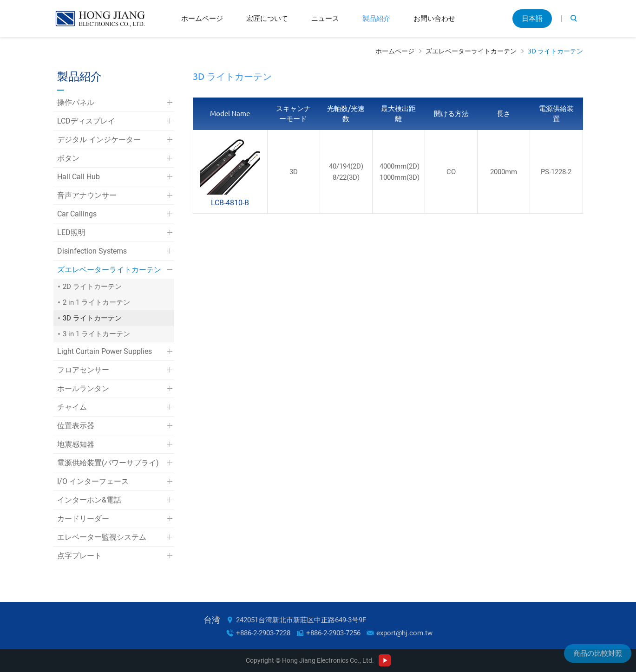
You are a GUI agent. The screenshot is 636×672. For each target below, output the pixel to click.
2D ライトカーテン (92, 287)
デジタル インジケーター (99, 140)
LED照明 (71, 232)
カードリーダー (83, 519)
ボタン (68, 158)
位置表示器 (76, 426)
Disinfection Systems (92, 251)
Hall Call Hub (79, 177)
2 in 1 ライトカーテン (96, 302)
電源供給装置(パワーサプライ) (108, 463)
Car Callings (77, 214)
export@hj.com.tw (404, 633)
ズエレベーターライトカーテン (471, 51)
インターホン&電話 (89, 500)
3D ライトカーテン (555, 51)
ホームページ (202, 18)
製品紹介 (376, 18)
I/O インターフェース (93, 481)
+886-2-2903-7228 (263, 633)
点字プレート (79, 556)
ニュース (325, 18)
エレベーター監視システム (102, 537)
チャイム (72, 407)
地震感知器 (76, 444)
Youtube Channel (385, 660)
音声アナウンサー (87, 195)
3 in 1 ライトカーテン (96, 334)
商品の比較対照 (598, 653)
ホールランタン (83, 388)
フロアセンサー (83, 370)
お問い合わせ (434, 18)
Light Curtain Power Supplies (105, 351)
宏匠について (267, 18)
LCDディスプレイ (86, 121)
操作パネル (76, 102)
